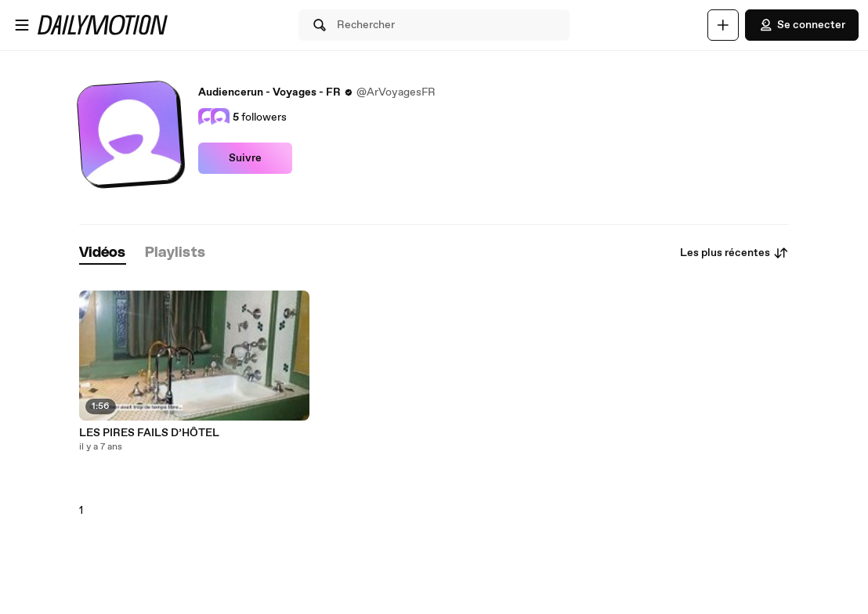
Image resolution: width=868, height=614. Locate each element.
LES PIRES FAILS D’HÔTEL (149, 433)
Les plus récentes (734, 253)
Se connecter (802, 25)
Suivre (245, 158)
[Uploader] (723, 25)
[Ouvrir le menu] (22, 25)
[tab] (103, 253)
